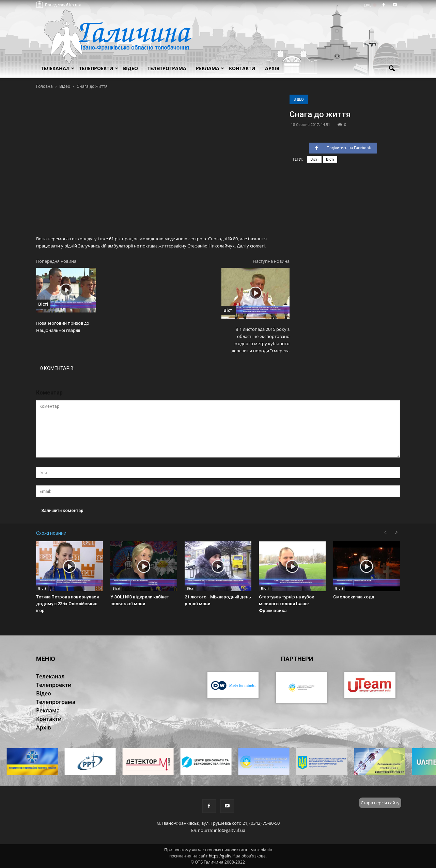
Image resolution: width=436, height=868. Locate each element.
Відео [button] (130, 68)
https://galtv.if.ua (225, 856)
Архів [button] (272, 68)
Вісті (314, 159)
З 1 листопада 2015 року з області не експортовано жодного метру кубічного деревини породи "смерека (261, 340)
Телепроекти (99, 68)
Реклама (210, 68)
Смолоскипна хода (354, 597)
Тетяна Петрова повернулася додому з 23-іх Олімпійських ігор (67, 604)
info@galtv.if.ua (230, 830)
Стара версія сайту (380, 803)
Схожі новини (51, 533)
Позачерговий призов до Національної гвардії (63, 327)
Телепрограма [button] (167, 68)
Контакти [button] (242, 68)
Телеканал (58, 68)
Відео (299, 99)
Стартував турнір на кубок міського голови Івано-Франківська (286, 604)
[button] (392, 69)
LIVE (370, 5)
